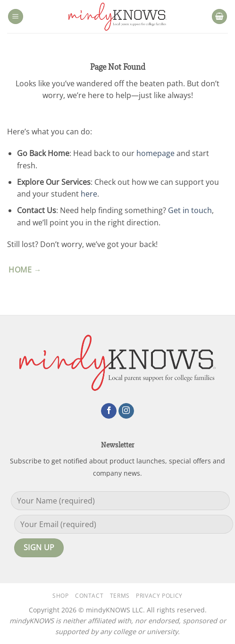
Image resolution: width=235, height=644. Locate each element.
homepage (155, 153)
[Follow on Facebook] (109, 411)
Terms (120, 596)
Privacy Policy (159, 596)
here (89, 194)
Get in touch (190, 210)
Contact (89, 596)
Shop (60, 596)
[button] (16, 17)
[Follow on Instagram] (126, 411)
